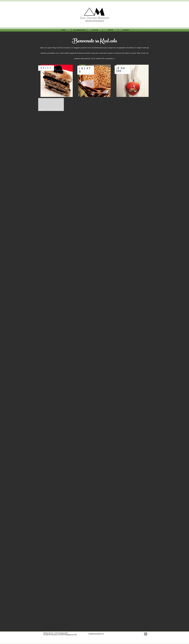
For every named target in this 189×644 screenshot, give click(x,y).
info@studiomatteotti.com (96, 634)
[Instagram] (146, 634)
